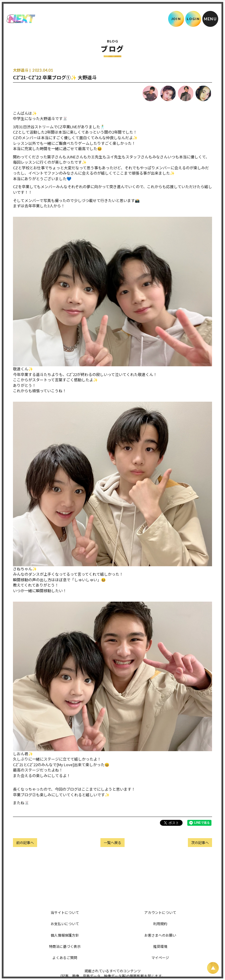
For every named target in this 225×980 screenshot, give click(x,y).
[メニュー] (210, 19)
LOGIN (193, 19)
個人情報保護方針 (65, 935)
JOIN (176, 19)
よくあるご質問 (65, 957)
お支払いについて (65, 924)
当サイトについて (65, 912)
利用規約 (160, 924)
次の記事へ (200, 842)
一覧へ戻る (113, 842)
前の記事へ (25, 842)
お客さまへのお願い (160, 935)
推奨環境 (160, 946)
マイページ (160, 957)
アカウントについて (160, 912)
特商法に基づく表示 (65, 946)
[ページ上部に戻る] (213, 968)
